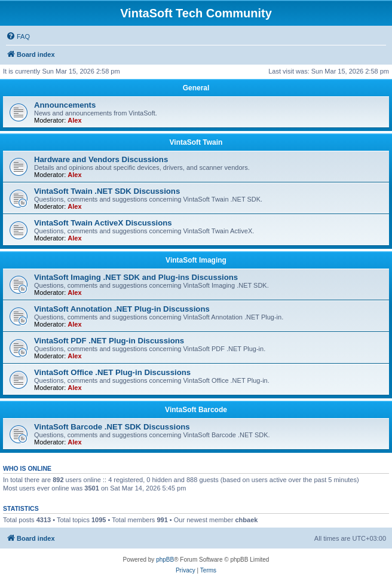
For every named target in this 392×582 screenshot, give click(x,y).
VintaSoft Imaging (196, 260)
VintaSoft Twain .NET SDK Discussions (107, 191)
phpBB (165, 560)
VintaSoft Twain (196, 142)
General (196, 88)
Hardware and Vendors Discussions (101, 159)
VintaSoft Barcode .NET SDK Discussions (112, 427)
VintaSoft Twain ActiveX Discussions (103, 223)
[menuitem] (18, 36)
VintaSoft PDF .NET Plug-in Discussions (109, 341)
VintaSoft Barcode (196, 410)
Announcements (65, 105)
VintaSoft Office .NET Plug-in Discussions (112, 372)
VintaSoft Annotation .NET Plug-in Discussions (122, 309)
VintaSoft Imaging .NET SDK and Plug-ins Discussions (136, 277)
